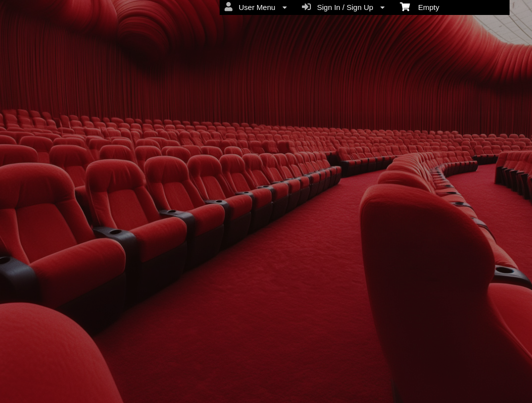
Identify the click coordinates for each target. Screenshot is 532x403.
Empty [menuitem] (419, 6)
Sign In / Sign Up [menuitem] (343, 7)
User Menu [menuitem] (256, 7)
